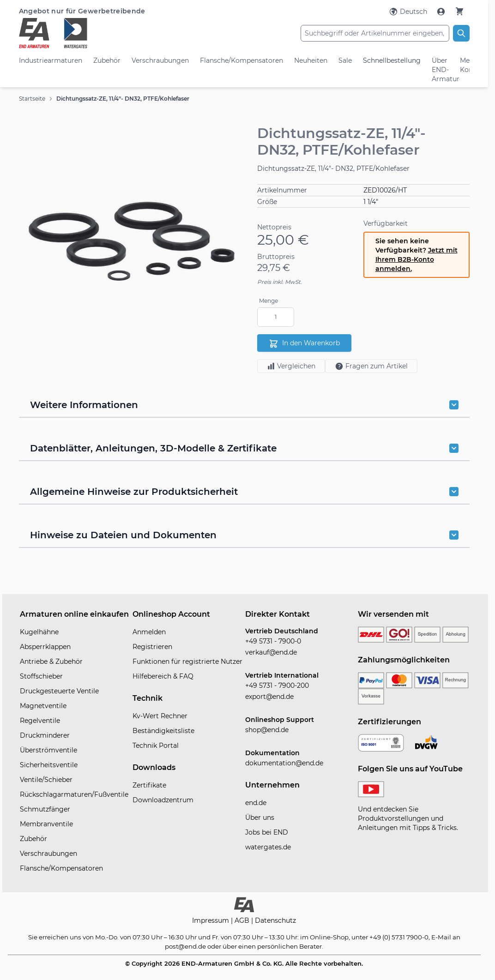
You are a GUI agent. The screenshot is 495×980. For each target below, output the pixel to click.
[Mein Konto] (442, 12)
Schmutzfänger (45, 809)
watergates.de (268, 847)
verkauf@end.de (271, 652)
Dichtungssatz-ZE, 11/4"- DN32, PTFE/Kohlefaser (123, 99)
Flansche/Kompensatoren (241, 60)
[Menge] (276, 317)
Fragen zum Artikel (371, 366)
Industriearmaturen (51, 60)
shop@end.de (267, 730)
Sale (345, 60)
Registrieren (152, 647)
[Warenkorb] (459, 11)
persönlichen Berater (290, 946)
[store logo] (94, 33)
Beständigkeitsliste (163, 731)
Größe (267, 202)
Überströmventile (48, 750)
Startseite (32, 99)
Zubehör (107, 60)
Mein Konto (465, 65)
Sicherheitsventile (49, 765)
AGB (243, 920)
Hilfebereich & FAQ (163, 676)
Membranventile (46, 824)
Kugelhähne (39, 632)
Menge (269, 301)
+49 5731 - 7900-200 (277, 685)
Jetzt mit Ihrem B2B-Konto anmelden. (417, 259)
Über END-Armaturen (441, 70)
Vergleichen (291, 366)
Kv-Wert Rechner (160, 716)
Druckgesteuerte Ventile (59, 691)
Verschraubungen (160, 60)
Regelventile (40, 721)
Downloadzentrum (163, 800)
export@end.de (269, 697)
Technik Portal (156, 746)
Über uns (260, 818)
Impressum (211, 920)
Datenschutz (275, 920)
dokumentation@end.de (284, 763)
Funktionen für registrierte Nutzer (187, 661)
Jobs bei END (267, 832)
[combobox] (375, 33)
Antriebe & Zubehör (51, 661)
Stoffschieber (41, 676)
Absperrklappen (45, 647)
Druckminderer (45, 735)
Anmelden (149, 632)
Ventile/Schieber (46, 780)
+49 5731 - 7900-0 (273, 641)
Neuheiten (311, 60)
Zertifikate (149, 785)
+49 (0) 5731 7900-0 (399, 937)
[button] (132, 241)
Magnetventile (43, 706)
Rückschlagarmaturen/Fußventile (74, 794)
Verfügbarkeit (386, 223)
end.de (256, 803)
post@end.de (185, 946)
